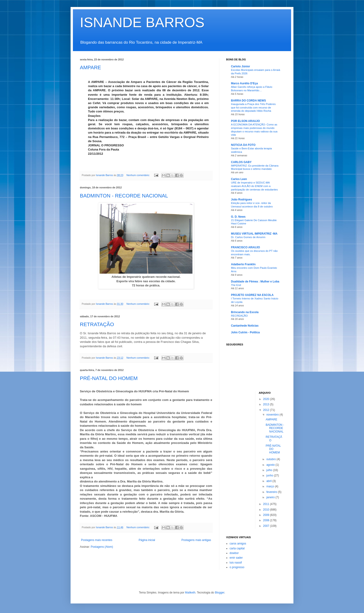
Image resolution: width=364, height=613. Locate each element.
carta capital (237, 548)
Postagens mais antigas (196, 540)
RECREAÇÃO (239, 316)
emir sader (236, 558)
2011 (266, 504)
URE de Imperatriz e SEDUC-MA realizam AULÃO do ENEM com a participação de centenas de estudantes (254, 186)
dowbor (234, 553)
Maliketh (190, 593)
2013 (266, 404)
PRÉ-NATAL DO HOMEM (109, 378)
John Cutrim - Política (245, 332)
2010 (266, 510)
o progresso (237, 567)
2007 (266, 526)
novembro (273, 415)
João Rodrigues (242, 200)
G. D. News (238, 217)
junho (270, 475)
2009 (266, 515)
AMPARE (90, 67)
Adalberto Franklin (243, 264)
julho (270, 470)
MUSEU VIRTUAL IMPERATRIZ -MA (254, 234)
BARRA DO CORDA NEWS (248, 101)
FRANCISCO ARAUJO (245, 247)
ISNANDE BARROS (142, 22)
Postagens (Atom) (102, 547)
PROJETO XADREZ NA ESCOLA (252, 295)
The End (236, 285)
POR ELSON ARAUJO (245, 121)
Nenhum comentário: (138, 175)
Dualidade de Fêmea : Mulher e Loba (255, 282)
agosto (271, 465)
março (271, 486)
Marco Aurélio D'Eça (244, 83)
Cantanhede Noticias (245, 326)
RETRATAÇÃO (97, 324)
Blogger (220, 593)
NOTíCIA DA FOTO (243, 145)
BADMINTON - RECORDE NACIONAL (124, 196)
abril (269, 481)
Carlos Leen (239, 179)
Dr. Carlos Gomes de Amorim (248, 237)
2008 (266, 520)
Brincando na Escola (245, 312)
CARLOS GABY (241, 162)
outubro (271, 459)
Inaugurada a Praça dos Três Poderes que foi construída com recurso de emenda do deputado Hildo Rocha (253, 108)
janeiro (271, 497)
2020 (266, 399)
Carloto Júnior (240, 66)
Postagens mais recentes (97, 540)
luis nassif (236, 563)
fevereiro (272, 492)
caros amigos (238, 544)
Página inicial (147, 540)
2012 (266, 410)
